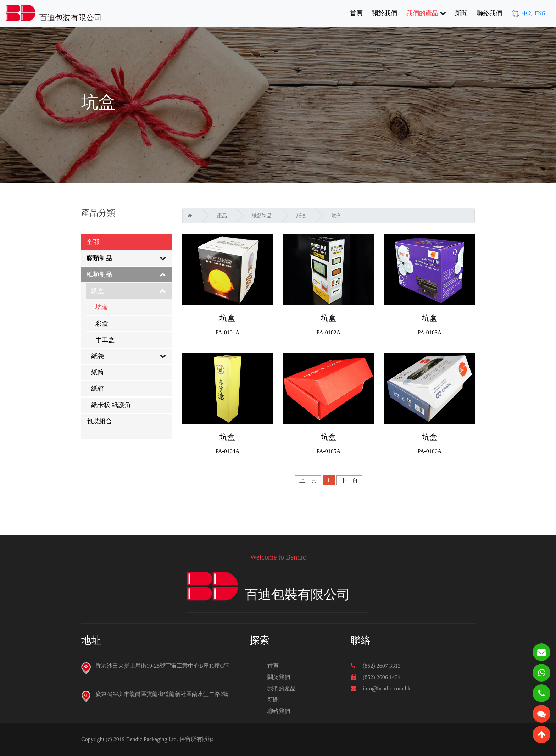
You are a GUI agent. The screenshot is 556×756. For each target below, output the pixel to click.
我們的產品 (422, 13)
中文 (527, 13)
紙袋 (98, 356)
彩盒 (102, 323)
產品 (222, 216)
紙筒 (98, 372)
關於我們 (384, 13)
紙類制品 (99, 274)
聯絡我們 (489, 13)
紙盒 (98, 291)
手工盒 (105, 340)
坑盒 (102, 307)
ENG (540, 13)
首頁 (356, 12)
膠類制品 (99, 258)
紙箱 (98, 389)
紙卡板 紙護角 (111, 405)
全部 (93, 242)
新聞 (461, 13)
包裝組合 (99, 421)
